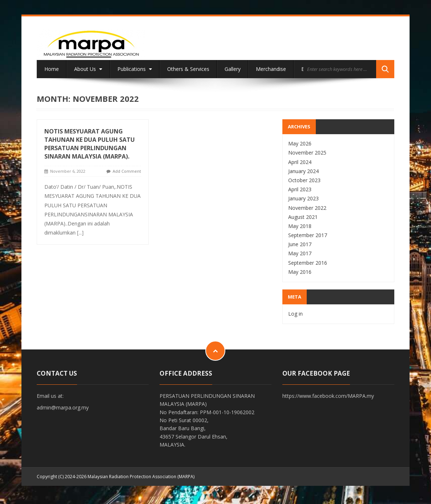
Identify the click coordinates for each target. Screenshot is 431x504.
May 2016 (300, 272)
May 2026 (300, 143)
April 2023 (300, 189)
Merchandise (271, 69)
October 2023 (304, 180)
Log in (295, 314)
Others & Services (188, 69)
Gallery (233, 69)
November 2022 (307, 208)
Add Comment (127, 171)
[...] (80, 233)
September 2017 (308, 235)
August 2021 (303, 217)
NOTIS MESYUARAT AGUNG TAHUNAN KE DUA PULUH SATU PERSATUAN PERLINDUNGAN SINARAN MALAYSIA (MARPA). (90, 144)
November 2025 (307, 153)
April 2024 (300, 162)
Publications (135, 69)
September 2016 (308, 263)
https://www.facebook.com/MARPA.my (328, 396)
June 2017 (300, 244)
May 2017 (300, 253)
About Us (88, 69)
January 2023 (303, 198)
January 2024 (303, 171)
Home (52, 69)
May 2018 (300, 226)
